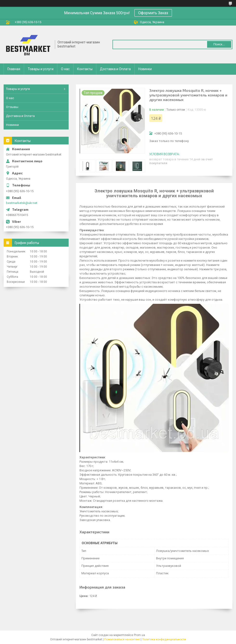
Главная (14, 69)
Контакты (85, 69)
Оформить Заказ (153, 13)
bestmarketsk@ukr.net (22, 203)
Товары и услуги (41, 69)
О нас (65, 69)
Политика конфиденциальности (164, 639)
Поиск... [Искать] (219, 44)
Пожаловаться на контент (122, 639)
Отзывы (12, 107)
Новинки (145, 69)
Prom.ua (139, 635)
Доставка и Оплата (115, 69)
